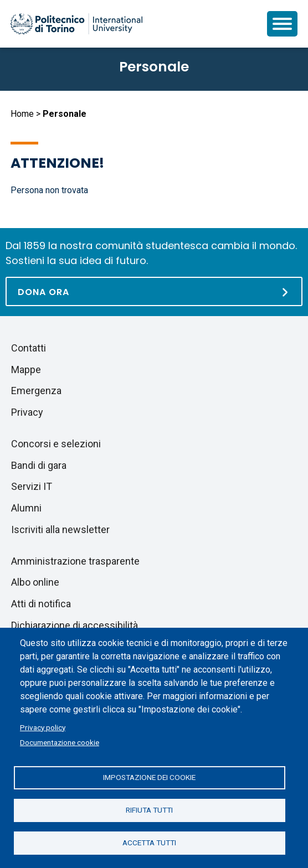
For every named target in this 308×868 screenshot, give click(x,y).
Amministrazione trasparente (75, 561)
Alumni (26, 508)
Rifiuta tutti (149, 810)
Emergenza (36, 391)
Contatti (29, 348)
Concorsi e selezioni (56, 444)
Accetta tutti (149, 843)
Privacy (27, 412)
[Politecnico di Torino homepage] (76, 24)
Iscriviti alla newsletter (60, 529)
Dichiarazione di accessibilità (75, 625)
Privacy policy (43, 727)
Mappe (26, 370)
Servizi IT (32, 486)
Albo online (35, 582)
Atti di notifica (41, 604)
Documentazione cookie (60, 742)
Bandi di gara (39, 465)
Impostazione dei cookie (149, 777)
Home (22, 114)
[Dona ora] (154, 291)
